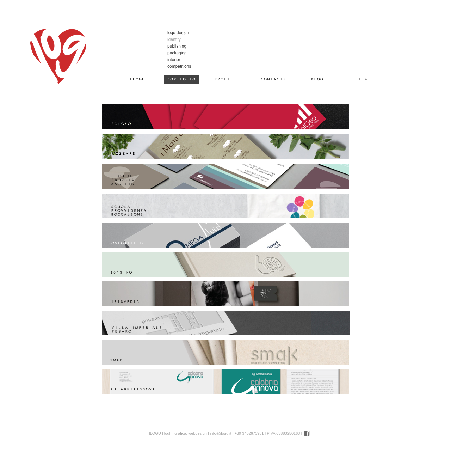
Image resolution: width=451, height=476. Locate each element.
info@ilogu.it (221, 433)
